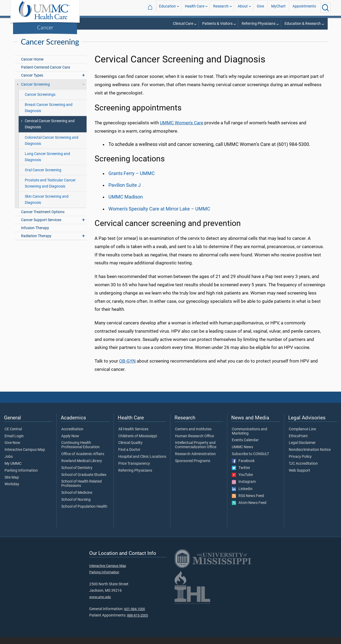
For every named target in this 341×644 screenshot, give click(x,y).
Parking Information (21, 478)
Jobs (9, 464)
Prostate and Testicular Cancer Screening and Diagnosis (50, 190)
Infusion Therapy (35, 235)
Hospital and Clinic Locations (142, 464)
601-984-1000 (135, 616)
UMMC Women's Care (182, 130)
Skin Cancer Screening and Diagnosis (47, 206)
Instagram (244, 489)
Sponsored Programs (193, 468)
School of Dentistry (77, 475)
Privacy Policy (300, 464)
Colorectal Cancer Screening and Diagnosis (52, 148)
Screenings (318, 35)
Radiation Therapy (36, 243)
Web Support (299, 478)
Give (260, 8)
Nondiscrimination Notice (310, 457)
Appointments (304, 8)
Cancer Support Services (41, 227)
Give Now (12, 450)
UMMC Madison (126, 204)
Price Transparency (134, 471)
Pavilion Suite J (125, 192)
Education (167, 8)
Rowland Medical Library (82, 468)
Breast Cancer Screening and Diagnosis (49, 115)
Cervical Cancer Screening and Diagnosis (50, 131)
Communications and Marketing (249, 438)
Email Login (14, 443)
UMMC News (242, 454)
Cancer (45, 27)
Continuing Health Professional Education (80, 452)
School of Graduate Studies (84, 482)
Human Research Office (194, 443)
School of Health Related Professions (82, 491)
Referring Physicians (259, 24)
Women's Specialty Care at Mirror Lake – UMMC (159, 216)
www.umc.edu (100, 604)
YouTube (242, 482)
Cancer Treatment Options (43, 219)
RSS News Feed (248, 503)
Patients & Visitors (217, 24)
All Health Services (133, 436)
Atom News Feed (249, 510)
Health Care (195, 8)
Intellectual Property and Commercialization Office (196, 452)
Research (221, 8)
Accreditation (72, 436)
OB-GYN (127, 368)
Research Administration (195, 461)
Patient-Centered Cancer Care (46, 74)
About (243, 8)
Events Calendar (245, 447)
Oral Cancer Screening (43, 177)
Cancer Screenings (40, 102)
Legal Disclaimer (302, 450)
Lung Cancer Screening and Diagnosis (47, 164)
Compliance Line (302, 436)
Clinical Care (183, 24)
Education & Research (303, 24)
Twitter (241, 475)
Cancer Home (32, 66)
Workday (12, 491)
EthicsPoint (298, 443)
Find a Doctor (129, 457)
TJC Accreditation (303, 471)
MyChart (278, 8)
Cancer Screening (35, 91)
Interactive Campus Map (25, 457)
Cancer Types (32, 82)
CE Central (13, 436)
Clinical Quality (130, 450)
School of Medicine (77, 500)
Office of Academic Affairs (83, 461)
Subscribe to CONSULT (250, 461)
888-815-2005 (137, 622)
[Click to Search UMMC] (326, 8)
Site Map (12, 484)
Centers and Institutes (193, 436)
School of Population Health (84, 514)
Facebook (243, 468)
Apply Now (70, 443)
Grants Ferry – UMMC (132, 180)
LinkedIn (242, 496)
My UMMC (13, 471)
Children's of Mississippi (138, 443)
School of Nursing (76, 507)
